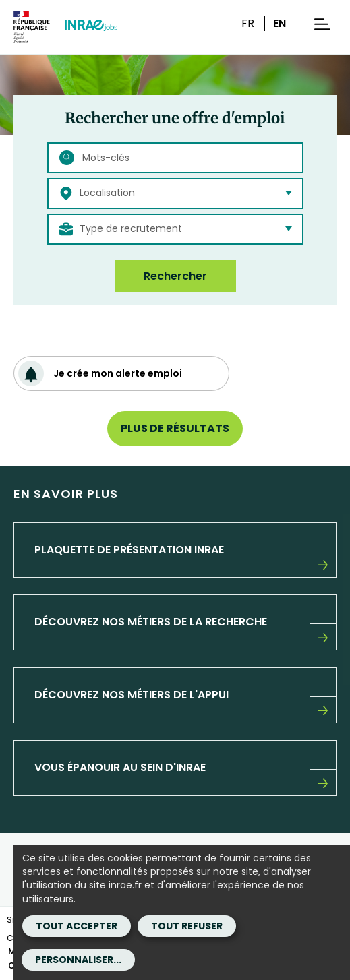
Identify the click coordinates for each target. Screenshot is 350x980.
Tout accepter (77, 926)
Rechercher (175, 276)
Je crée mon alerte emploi (100, 373)
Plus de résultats (175, 428)
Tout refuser (187, 926)
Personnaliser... (78, 960)
